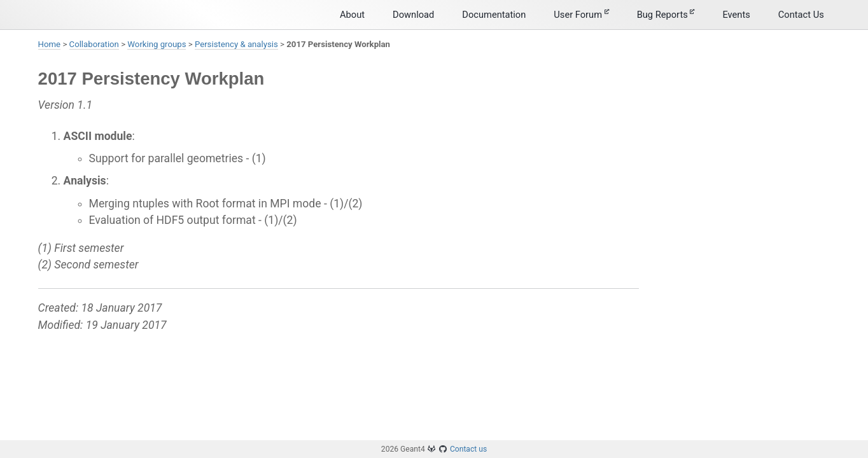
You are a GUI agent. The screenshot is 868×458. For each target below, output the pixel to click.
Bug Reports (666, 15)
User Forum (581, 15)
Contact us (468, 449)
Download (413, 15)
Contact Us (801, 15)
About (352, 15)
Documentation (494, 15)
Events (736, 15)
